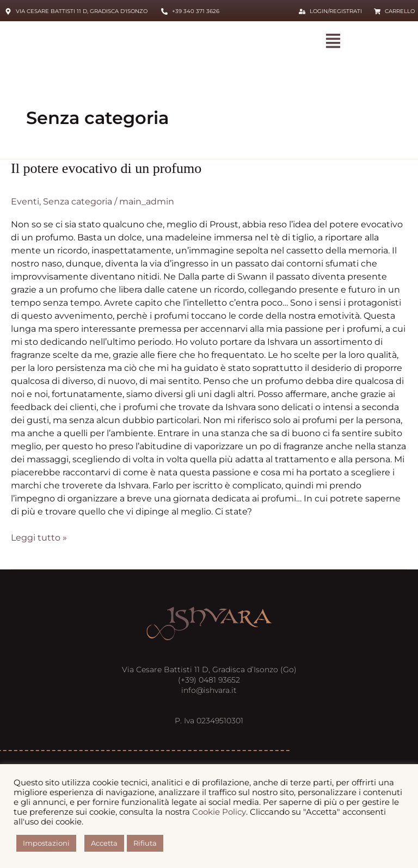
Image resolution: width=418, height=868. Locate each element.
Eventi (25, 201)
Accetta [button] (104, 843)
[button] (333, 42)
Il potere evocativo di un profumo (106, 168)
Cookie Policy (219, 812)
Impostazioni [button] (46, 843)
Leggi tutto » (39, 537)
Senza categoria (78, 201)
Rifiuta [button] (145, 843)
